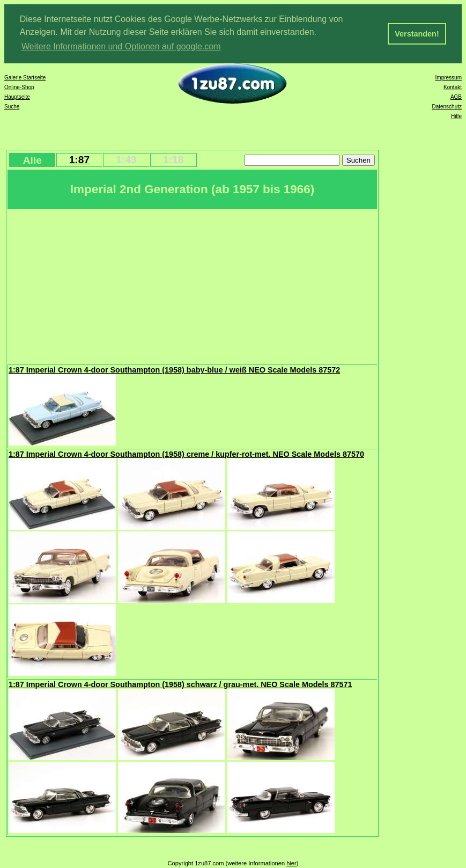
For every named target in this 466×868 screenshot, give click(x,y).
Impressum (449, 78)
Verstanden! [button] (417, 34)
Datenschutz (447, 107)
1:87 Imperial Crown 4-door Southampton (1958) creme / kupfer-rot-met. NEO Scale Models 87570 (186, 454)
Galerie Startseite (25, 78)
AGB (456, 97)
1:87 (79, 160)
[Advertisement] (192, 286)
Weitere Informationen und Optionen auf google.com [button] (121, 46)
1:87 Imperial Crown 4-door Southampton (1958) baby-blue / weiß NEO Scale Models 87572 (174, 370)
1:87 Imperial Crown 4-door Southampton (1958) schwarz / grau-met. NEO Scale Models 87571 (180, 684)
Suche (12, 107)
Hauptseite (17, 97)
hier (291, 863)
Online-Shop (19, 87)
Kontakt (453, 87)
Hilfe (456, 116)
